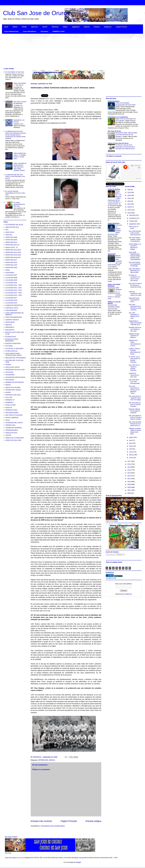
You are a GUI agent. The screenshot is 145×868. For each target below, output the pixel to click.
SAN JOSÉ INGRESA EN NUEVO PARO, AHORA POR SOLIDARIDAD (135, 256)
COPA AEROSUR (11, 310)
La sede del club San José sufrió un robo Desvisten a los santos (15, 176)
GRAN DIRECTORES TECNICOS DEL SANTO (14, 354)
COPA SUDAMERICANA (14, 317)
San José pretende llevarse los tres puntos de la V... (135, 424)
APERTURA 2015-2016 (13, 255)
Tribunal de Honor (11, 433)
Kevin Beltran (10, 380)
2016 (129, 464)
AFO (7, 230)
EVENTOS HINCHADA (13, 343)
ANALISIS (9, 235)
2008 (129, 487)
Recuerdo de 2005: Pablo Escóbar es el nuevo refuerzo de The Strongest (126, 135)
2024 (129, 195)
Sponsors (35, 27)
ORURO (8, 392)
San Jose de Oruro (114, 131)
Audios (8, 270)
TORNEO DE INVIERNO (14, 428)
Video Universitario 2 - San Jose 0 (20, 84)
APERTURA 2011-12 (12, 245)
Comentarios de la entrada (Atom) (53, 826)
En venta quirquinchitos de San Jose (19, 204)
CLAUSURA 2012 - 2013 (14, 288)
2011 (129, 479)
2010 (129, 482)
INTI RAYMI (9, 372)
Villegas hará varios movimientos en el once (135, 343)
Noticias (8, 385)
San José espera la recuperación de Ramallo (135, 264)
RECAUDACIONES (12, 412)
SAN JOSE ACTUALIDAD (14, 415)
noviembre (133, 218)
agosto (132, 437)
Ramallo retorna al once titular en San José (135, 329)
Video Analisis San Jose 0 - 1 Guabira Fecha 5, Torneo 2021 (20, 156)
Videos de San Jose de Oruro (118, 143)
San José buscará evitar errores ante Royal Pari (135, 233)
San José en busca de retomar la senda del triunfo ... (135, 286)
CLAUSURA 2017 (11, 298)
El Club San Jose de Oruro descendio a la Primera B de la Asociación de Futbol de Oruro (125, 147)
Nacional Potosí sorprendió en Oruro (134, 300)
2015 (129, 467)
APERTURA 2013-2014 (13, 250)
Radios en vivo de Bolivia (114, 303)
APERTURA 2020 (11, 267)
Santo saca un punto (134, 227)
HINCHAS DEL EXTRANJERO (16, 358)
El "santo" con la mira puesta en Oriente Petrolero (134, 359)
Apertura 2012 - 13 (12, 247)
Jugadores (76, 27)
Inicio (6, 27)
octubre (132, 221)
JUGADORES (10, 375)
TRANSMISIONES (12, 430)
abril (131, 449)
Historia (87, 27)
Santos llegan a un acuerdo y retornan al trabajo (135, 247)
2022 (129, 201)
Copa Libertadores (30, 31)
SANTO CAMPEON (12, 418)
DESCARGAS (10, 322)
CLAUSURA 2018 (11, 300)
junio (131, 443)
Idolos (65, 27)
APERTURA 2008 (11, 237)
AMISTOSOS (10, 232)
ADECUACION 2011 (12, 227)
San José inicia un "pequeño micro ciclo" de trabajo (135, 398)
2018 (129, 213)
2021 (129, 204)
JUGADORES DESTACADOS (15, 377)
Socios (45, 27)
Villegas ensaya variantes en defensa (134, 336)
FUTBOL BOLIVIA (11, 351)
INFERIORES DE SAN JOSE (15, 370)
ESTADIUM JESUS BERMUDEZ (12, 340)
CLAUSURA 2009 (11, 280)
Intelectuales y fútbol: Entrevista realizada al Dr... (135, 323)
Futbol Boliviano (114, 101)
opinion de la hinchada (13, 387)
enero (131, 458)
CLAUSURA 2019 (11, 303)
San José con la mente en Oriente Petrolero (134, 368)
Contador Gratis (111, 578)
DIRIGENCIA (10, 327)
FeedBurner (128, 594)
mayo (131, 446)
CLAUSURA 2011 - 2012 (14, 285)
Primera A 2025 (10, 405)
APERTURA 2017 (11, 260)
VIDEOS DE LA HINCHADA (15, 438)
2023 (129, 198)
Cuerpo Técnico (121, 27)
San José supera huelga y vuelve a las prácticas (135, 239)
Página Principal (69, 821)
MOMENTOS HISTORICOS (15, 382)
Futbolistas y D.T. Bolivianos (118, 117)
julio (131, 440)
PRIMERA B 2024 (11, 410)
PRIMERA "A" (10, 400)
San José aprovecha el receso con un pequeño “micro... (134, 390)
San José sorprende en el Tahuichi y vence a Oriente (135, 307)
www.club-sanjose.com (13, 858)
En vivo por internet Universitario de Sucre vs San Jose (15, 193)
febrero (132, 455)
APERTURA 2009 (11, 240)
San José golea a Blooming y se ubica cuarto (135, 270)
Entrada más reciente (41, 821)
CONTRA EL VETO (12, 308)
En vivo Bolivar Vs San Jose (15, 72)
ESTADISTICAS (11, 337)
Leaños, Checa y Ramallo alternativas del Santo (135, 351)
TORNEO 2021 (10, 425)
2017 (129, 461)
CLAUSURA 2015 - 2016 (14, 295)
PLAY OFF (9, 397)
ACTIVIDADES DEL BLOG (14, 225)
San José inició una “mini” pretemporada (134, 381)
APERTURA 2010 (11, 242)
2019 (129, 210)
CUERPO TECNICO (12, 320)
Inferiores (55, 27)
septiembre (133, 224)
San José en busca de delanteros (20, 102)
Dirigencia (108, 27)
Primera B (9, 407)
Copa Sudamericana (11, 31)
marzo (132, 452)
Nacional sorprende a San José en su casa (135, 293)
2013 (129, 473)
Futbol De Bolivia (114, 189)
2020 (129, 207)
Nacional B (112, 254)
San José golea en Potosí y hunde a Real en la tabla (135, 417)
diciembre (133, 215)
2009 (129, 484)
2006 (129, 493)
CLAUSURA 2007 (11, 275)
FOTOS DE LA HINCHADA (14, 348)
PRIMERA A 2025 (59, 31)
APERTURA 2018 (11, 262)
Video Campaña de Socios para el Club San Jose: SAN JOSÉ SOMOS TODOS (20, 167)
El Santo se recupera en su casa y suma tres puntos (135, 278)
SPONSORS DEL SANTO (14, 423)
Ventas (24, 27)
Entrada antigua (93, 821)
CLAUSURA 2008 (11, 278)
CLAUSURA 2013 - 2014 (14, 290)
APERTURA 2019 (11, 265)
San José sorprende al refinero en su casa (134, 315)
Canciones (44, 31)
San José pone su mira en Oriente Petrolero (135, 404)
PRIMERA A (9, 402)
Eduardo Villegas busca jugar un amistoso (134, 411)
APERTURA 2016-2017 (13, 257)
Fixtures (97, 27)
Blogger (79, 862)
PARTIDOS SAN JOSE (13, 395)
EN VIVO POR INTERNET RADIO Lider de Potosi (114, 307)
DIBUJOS (9, 325)
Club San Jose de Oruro (35, 13)
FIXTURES (9, 346)
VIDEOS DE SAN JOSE (13, 440)
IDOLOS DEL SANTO (13, 367)
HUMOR (8, 365)
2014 (129, 470)
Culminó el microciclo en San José (134, 375)
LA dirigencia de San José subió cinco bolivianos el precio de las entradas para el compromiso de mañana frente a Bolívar (16, 135)
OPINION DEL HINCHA (47, 760)
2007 (129, 490)
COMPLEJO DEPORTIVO (14, 305)
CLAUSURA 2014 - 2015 (14, 293)
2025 (129, 192)
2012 (129, 476)
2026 (129, 190)
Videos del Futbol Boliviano (114, 285)
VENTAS (8, 435)
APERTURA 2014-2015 (13, 252)
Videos (15, 27)
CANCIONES (10, 273)
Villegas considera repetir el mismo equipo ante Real (135, 431)
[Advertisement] (61, 51)
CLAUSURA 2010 (11, 283)
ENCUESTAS (10, 330)
